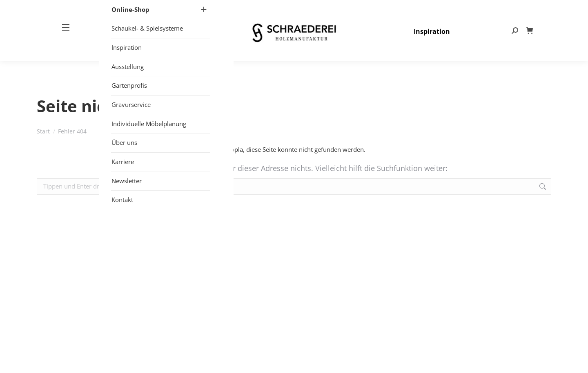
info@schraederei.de (477, 8)
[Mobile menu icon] (69, 44)
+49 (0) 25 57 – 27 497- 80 (406, 8)
